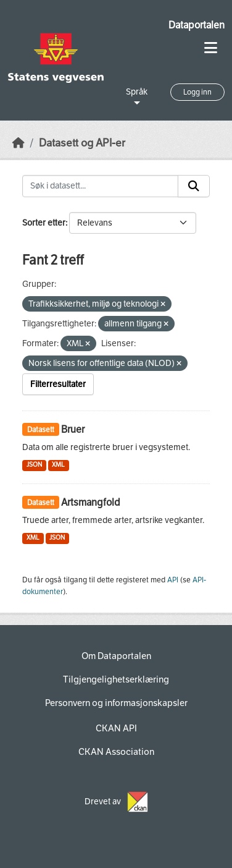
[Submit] (194, 186)
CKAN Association (116, 752)
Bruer (73, 429)
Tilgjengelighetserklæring (116, 679)
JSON (34, 465)
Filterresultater (58, 384)
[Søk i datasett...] (100, 186)
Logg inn (197, 92)
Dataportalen (197, 25)
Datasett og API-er (82, 143)
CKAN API (116, 728)
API (173, 580)
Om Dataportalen (116, 656)
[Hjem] (19, 143)
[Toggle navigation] (211, 48)
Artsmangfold (91, 502)
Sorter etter (44, 223)
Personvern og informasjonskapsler (116, 703)
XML (58, 465)
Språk (137, 92)
